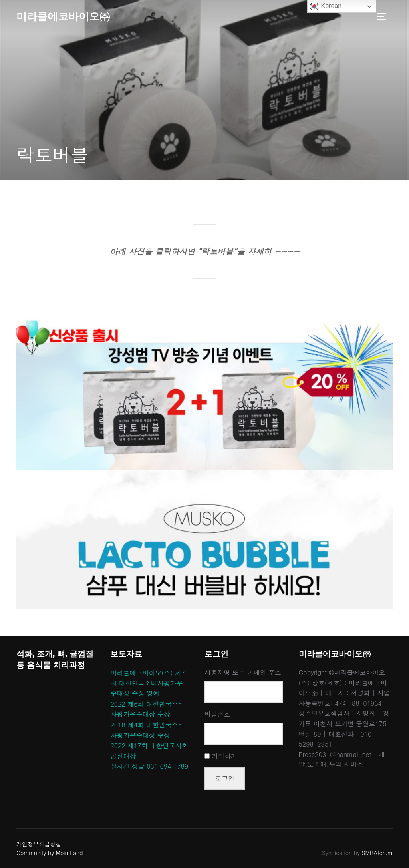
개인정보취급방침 (39, 844)
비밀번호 (217, 714)
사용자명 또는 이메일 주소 (243, 672)
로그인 (225, 778)
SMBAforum (377, 853)
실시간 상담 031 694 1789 (149, 766)
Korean (326, 6)
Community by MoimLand (50, 853)
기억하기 (224, 756)
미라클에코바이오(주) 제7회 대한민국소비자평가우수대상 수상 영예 (148, 683)
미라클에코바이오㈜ (63, 16)
